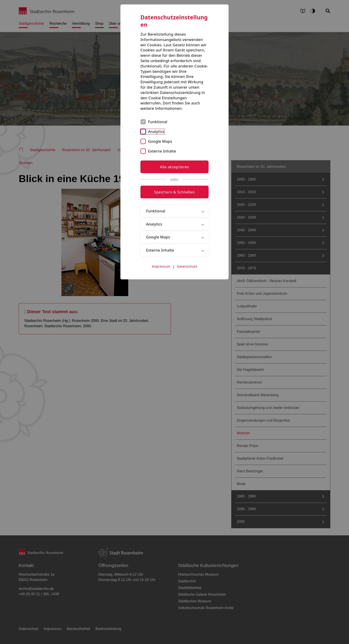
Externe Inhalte (162, 151)
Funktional (158, 122)
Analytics (156, 131)
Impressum (161, 266)
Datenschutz (187, 266)
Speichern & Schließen (174, 192)
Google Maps (160, 141)
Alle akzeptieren (174, 167)
